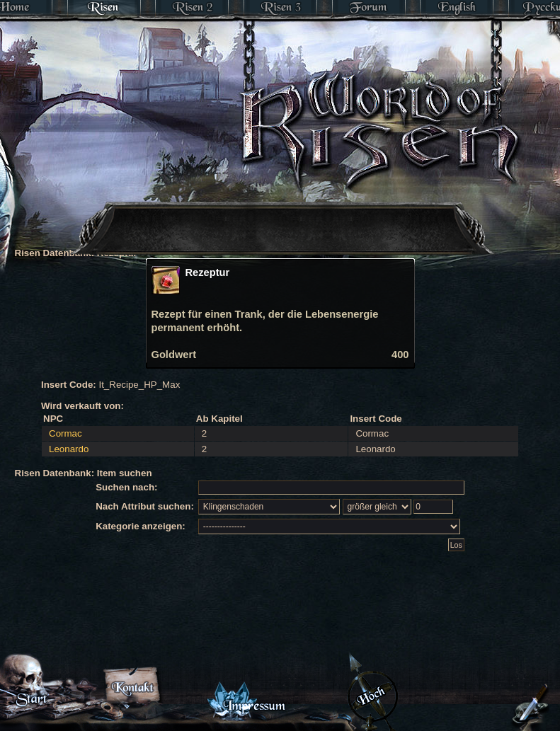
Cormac (65, 433)
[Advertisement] (218, 209)
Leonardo (69, 449)
